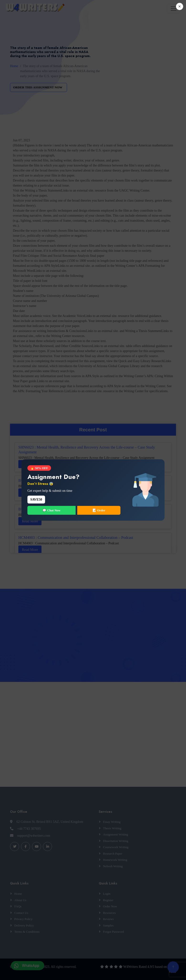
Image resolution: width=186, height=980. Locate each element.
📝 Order (99, 510)
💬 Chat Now (51, 510)
